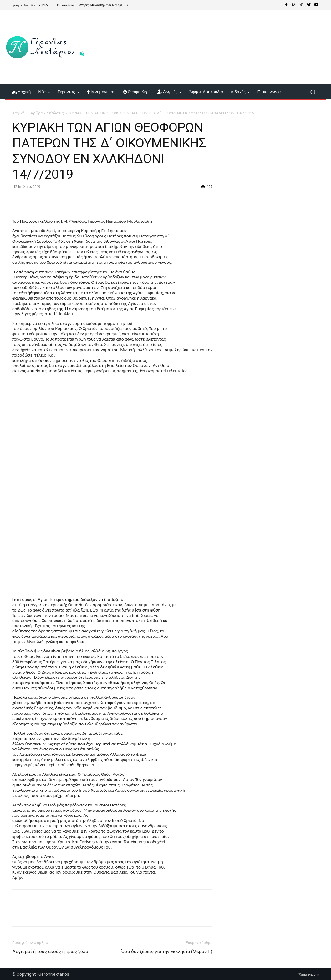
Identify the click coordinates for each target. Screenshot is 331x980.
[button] (313, 92)
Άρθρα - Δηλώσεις (47, 113)
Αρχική (18, 113)
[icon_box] (104, 6)
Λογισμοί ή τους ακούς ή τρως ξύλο (50, 952)
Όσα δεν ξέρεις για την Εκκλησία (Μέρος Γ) (167, 952)
